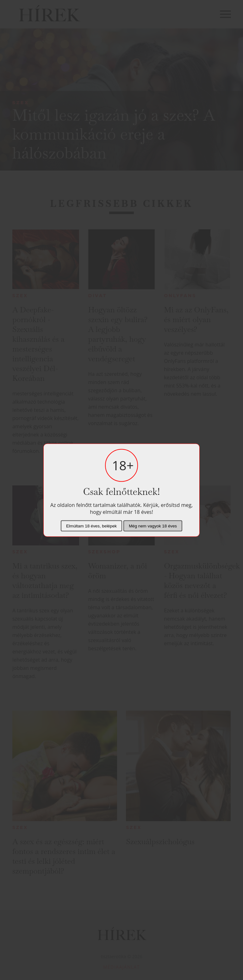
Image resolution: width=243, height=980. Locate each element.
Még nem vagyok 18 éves (153, 526)
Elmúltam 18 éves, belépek (91, 526)
